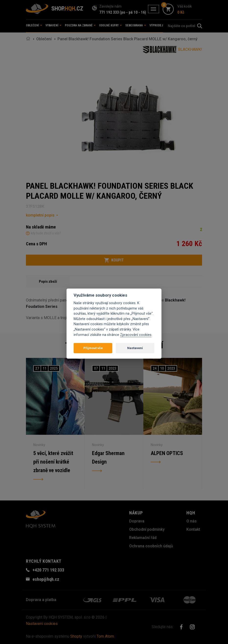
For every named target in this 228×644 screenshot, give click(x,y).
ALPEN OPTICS (167, 453)
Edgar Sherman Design (108, 458)
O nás (192, 521)
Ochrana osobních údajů (151, 546)
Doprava (137, 521)
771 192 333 (109, 12)
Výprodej (156, 25)
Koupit (114, 260)
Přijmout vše (93, 348)
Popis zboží (48, 281)
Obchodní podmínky (147, 529)
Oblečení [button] (34, 25)
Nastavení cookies (42, 624)
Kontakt (193, 529)
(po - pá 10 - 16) (133, 12)
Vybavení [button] (53, 25)
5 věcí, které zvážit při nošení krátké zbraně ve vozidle (53, 462)
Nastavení (135, 348)
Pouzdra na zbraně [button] (80, 25)
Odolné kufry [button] (110, 25)
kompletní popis (40, 215)
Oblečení (44, 39)
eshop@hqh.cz (46, 579)
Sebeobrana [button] (136, 25)
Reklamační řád (143, 538)
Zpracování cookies (136, 335)
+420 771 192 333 (48, 570)
